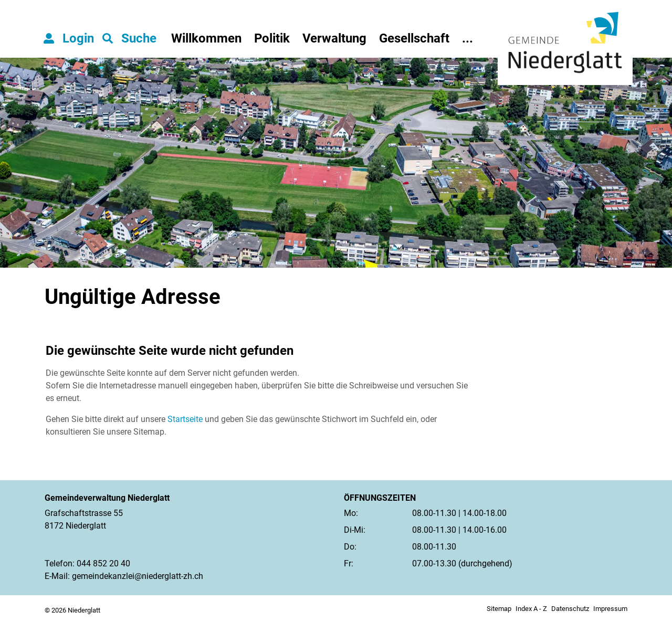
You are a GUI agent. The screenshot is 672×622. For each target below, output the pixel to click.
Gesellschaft (414, 38)
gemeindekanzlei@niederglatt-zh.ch (138, 576)
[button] (129, 38)
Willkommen (206, 38)
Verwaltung (334, 38)
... (468, 38)
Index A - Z (531, 609)
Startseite (185, 419)
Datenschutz (570, 609)
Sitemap (499, 609)
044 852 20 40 (103, 563)
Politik (272, 38)
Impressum (610, 609)
